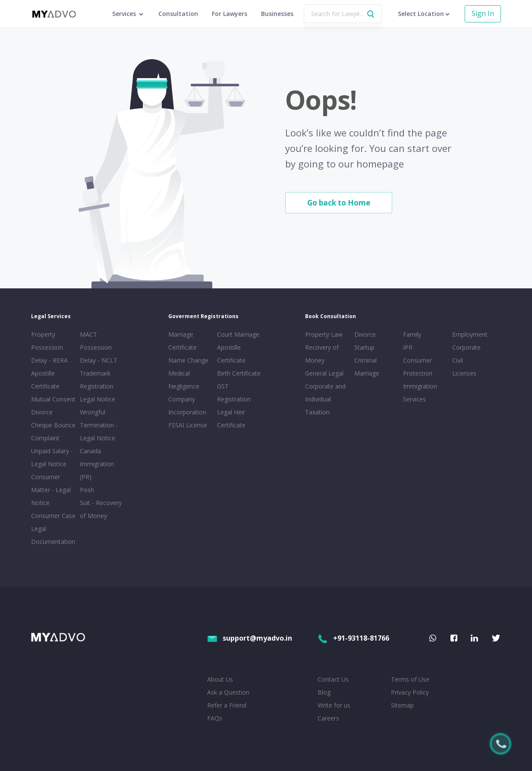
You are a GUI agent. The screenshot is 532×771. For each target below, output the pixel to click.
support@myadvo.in (250, 638)
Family (412, 334)
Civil (458, 360)
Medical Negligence (184, 380)
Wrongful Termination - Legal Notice (99, 425)
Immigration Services (420, 393)
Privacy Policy (410, 692)
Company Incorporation (187, 406)
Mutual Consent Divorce (53, 406)
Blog (324, 692)
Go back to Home (339, 203)
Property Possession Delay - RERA (49, 347)
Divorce (365, 334)
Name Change (188, 360)
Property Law (324, 334)
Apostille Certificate (45, 380)
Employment (470, 334)
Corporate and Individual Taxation (325, 399)
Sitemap (402, 705)
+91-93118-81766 (353, 638)
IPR (408, 347)
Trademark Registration (97, 380)
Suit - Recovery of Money (101, 509)
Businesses (277, 14)
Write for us (334, 705)
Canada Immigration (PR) (97, 464)
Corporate (466, 347)
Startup (364, 347)
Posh (87, 490)
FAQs (215, 718)
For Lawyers (230, 14)
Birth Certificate (239, 373)
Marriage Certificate (183, 341)
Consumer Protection (418, 367)
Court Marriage (238, 334)
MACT (88, 334)
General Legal (324, 373)
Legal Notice (98, 399)
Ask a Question (228, 692)
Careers (328, 718)
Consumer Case (53, 516)
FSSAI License (188, 425)
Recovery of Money (322, 354)
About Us (220, 679)
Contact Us (333, 679)
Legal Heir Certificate (231, 419)
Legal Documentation (53, 535)
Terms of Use (410, 679)
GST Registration (234, 393)
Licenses (464, 373)
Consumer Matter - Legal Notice (51, 490)
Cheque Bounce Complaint (53, 431)
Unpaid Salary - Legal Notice (52, 457)
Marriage (367, 373)
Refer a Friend (227, 705)
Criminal (365, 360)
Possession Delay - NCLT (99, 354)
